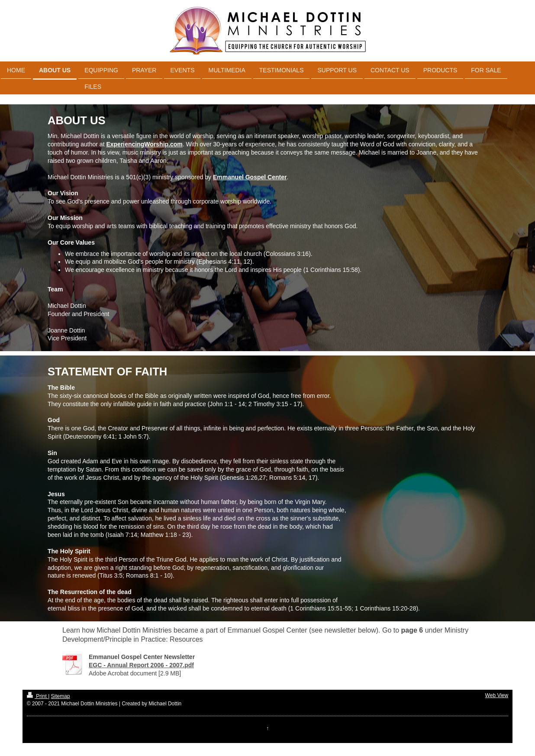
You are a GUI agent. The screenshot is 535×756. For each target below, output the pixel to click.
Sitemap (61, 696)
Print (37, 696)
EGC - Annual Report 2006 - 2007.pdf (141, 665)
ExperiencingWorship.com (144, 144)
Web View (497, 695)
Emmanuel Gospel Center (250, 177)
